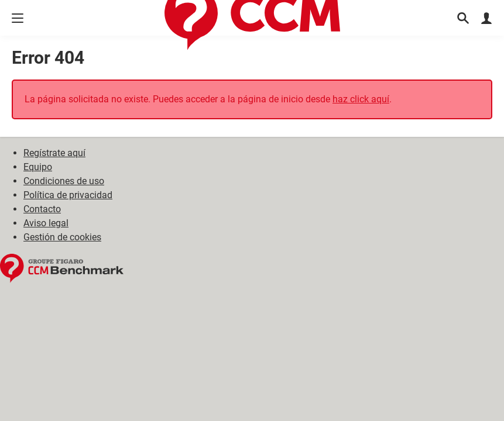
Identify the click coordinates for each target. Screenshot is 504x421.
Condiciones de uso (64, 181)
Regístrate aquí (54, 153)
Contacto (42, 209)
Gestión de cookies (62, 237)
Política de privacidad (68, 195)
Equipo (38, 167)
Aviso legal (46, 223)
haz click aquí (361, 99)
